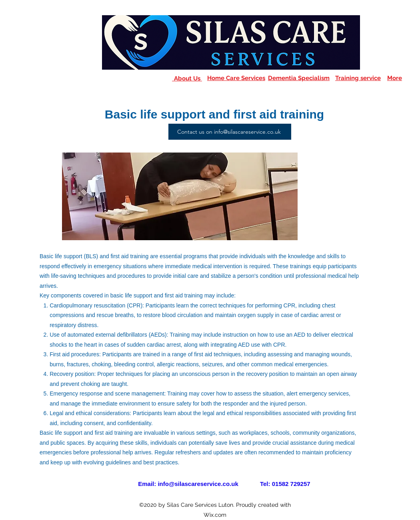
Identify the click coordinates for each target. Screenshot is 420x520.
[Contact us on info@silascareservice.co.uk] (230, 132)
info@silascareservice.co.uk (198, 484)
